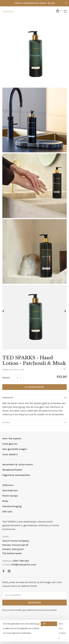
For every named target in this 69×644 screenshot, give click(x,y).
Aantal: (6, 378)
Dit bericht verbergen (49, 624)
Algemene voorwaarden (16, 475)
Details (6, 423)
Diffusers (8, 485)
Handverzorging (12, 506)
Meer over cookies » (62, 631)
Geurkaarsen (10, 490)
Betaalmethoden (12, 470)
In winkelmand (34, 387)
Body (5, 501)
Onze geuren (10, 444)
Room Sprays (10, 496)
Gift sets (7, 512)
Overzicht (8, 398)
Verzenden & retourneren (18, 464)
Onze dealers (10, 454)
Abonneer (34, 603)
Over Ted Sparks (12, 438)
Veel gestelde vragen (15, 449)
